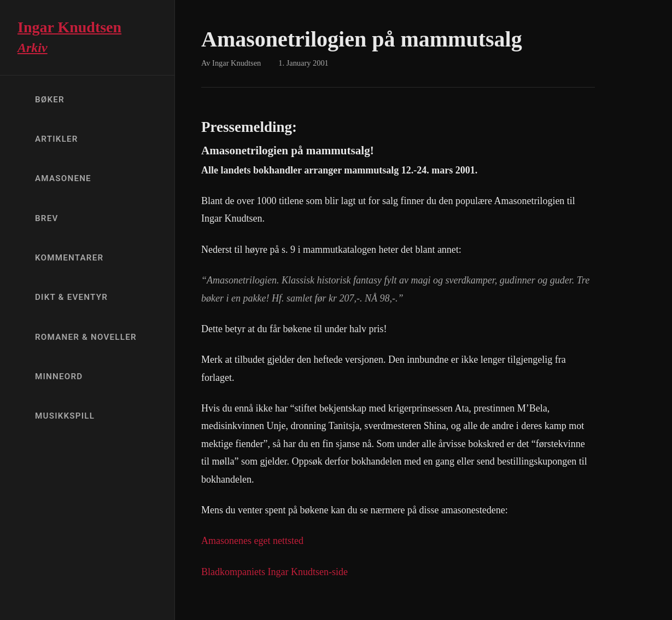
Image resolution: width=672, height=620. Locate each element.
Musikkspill (65, 416)
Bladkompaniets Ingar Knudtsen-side (274, 572)
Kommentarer (69, 258)
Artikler (57, 139)
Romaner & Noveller (86, 337)
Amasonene (63, 178)
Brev (47, 218)
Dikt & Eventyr (71, 297)
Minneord (59, 376)
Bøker (50, 100)
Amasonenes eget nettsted (252, 541)
